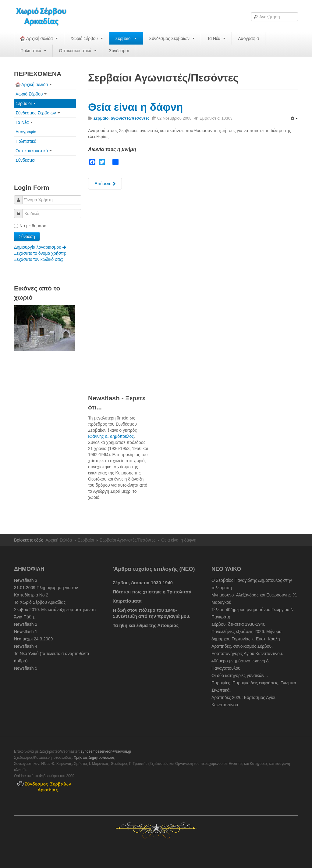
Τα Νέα (216, 38)
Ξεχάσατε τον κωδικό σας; (39, 259)
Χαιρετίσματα (127, 601)
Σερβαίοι (126, 38)
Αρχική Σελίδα (59, 540)
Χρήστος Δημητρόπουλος (94, 758)
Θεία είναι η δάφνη (135, 107)
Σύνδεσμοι (119, 51)
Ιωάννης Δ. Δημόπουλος (111, 436)
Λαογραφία (248, 38)
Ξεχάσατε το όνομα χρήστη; (40, 253)
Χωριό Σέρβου (87, 38)
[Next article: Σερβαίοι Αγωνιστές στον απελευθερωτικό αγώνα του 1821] (105, 184)
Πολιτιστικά (33, 51)
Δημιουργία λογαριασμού (40, 247)
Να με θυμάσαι (31, 226)
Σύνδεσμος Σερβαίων (172, 38)
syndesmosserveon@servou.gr (106, 751)
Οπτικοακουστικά (78, 51)
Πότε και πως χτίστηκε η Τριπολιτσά (152, 592)
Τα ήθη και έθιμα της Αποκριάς (146, 625)
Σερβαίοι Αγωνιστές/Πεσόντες (128, 540)
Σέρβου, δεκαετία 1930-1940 (143, 583)
